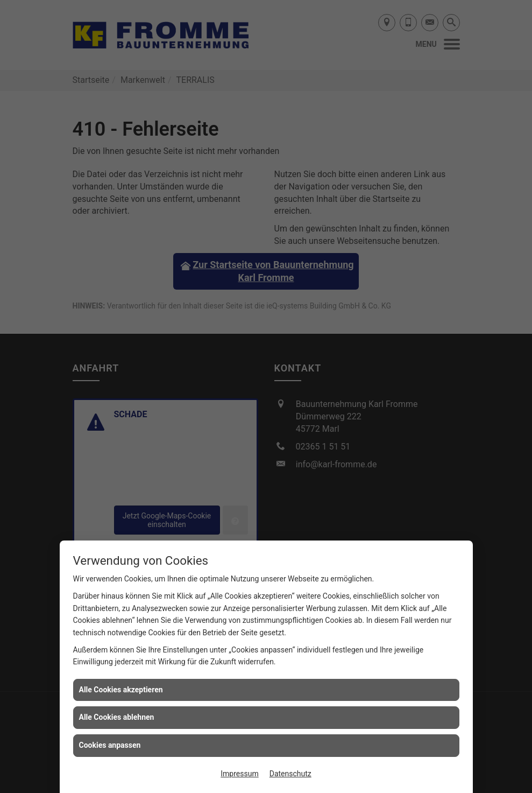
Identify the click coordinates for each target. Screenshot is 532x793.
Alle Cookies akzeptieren (121, 690)
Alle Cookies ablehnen (117, 717)
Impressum (239, 774)
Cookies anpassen (110, 745)
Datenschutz (290, 774)
